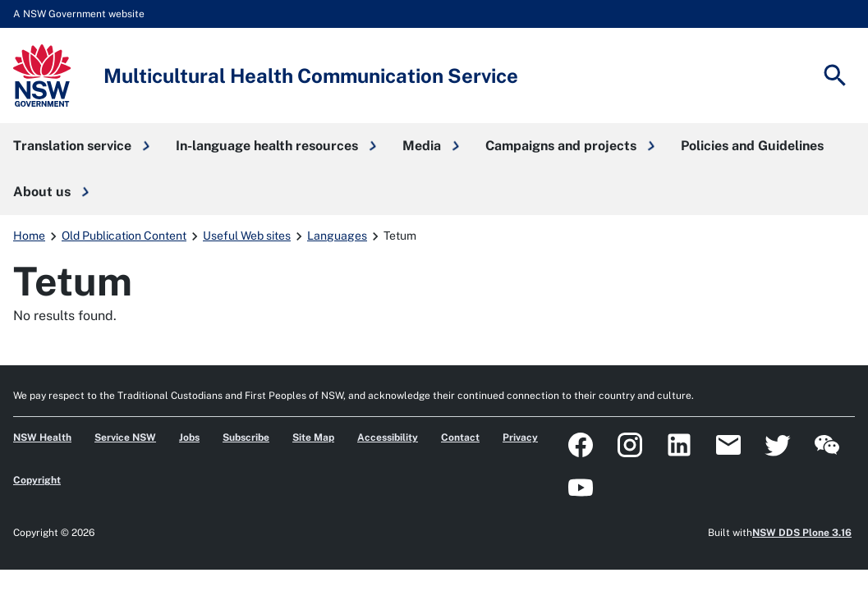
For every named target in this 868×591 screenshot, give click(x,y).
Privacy (520, 438)
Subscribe (246, 438)
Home (29, 236)
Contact (460, 438)
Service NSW (125, 438)
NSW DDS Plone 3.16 (802, 533)
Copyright (37, 480)
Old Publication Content (124, 236)
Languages (337, 236)
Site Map (313, 438)
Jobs (189, 438)
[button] (81, 146)
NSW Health (42, 438)
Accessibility (388, 438)
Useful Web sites (247, 236)
